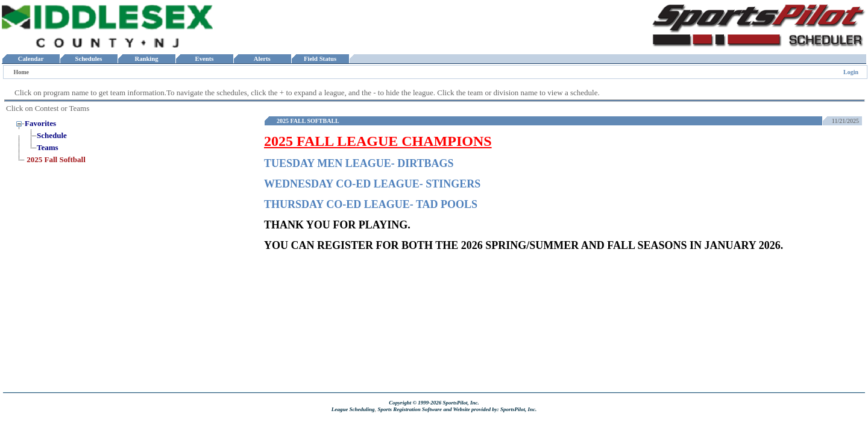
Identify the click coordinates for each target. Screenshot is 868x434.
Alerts (262, 59)
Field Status (320, 59)
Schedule (52, 135)
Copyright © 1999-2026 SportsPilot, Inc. (434, 403)
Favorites (40, 123)
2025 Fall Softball (56, 159)
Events (204, 59)
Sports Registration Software (410, 409)
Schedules (89, 59)
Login (851, 72)
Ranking (146, 59)
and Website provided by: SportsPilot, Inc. (490, 409)
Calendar (30, 59)
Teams (48, 147)
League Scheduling (353, 409)
